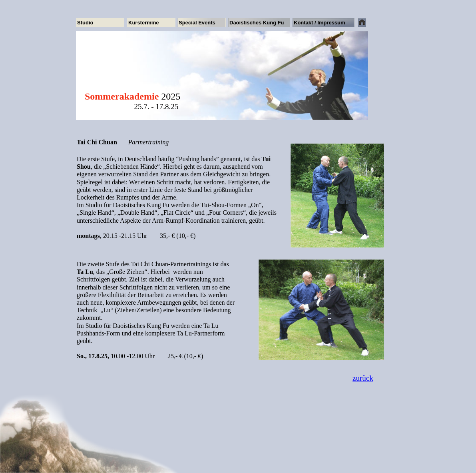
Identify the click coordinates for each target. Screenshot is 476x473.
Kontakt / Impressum (320, 23)
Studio (85, 23)
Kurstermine (144, 23)
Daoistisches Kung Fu (257, 23)
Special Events (197, 23)
